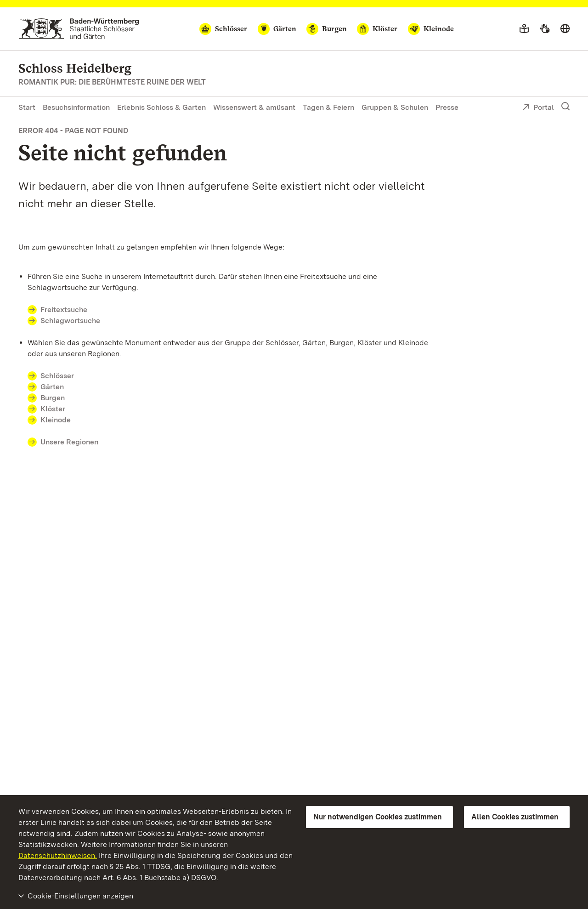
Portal (538, 108)
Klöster (53, 409)
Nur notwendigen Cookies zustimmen (378, 817)
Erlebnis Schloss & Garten (161, 107)
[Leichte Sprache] (524, 29)
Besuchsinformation (76, 107)
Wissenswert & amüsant (254, 107)
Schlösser (57, 376)
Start (27, 107)
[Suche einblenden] (565, 107)
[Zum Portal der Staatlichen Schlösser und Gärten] (79, 29)
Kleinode (56, 420)
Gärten (52, 387)
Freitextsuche (64, 310)
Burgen (53, 398)
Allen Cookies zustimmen (515, 817)
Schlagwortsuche (70, 321)
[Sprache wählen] (565, 29)
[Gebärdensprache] (545, 29)
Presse (447, 107)
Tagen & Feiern (328, 107)
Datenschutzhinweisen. (58, 855)
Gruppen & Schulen (395, 107)
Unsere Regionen (69, 442)
